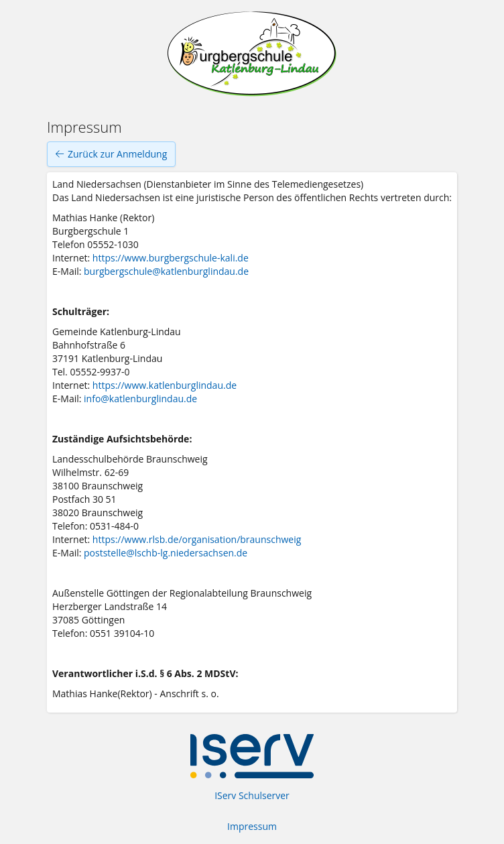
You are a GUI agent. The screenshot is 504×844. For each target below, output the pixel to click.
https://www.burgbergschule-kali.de (171, 258)
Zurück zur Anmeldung (111, 154)
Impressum (252, 826)
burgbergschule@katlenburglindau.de (166, 271)
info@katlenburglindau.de (140, 399)
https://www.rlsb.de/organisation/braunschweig (197, 539)
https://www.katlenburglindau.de (165, 385)
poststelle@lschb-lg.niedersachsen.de (166, 553)
